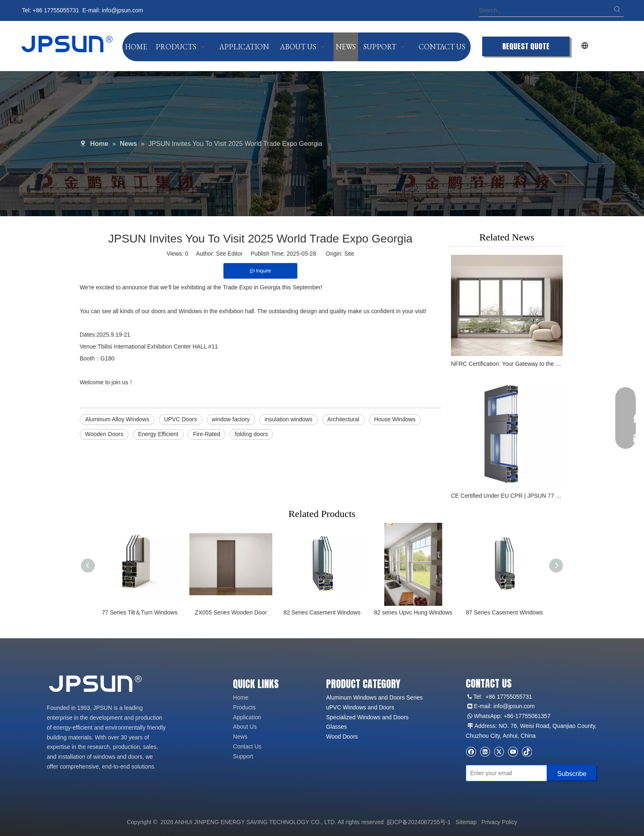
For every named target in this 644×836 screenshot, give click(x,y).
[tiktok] (527, 752)
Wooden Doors (104, 434)
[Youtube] (513, 752)
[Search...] (545, 10)
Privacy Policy (499, 822)
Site (349, 254)
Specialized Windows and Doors (367, 717)
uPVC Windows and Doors (360, 707)
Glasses (337, 727)
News (240, 737)
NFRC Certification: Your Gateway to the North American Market (507, 364)
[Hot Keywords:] (617, 10)
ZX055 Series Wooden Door (231, 612)
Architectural (343, 419)
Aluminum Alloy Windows (117, 419)
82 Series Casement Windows (322, 612)
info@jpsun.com (123, 10)
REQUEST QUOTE (526, 46)
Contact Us (247, 746)
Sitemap (466, 822)
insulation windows (289, 419)
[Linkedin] (485, 752)
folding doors (251, 434)
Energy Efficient (158, 434)
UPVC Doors (180, 419)
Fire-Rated (207, 434)
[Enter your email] (505, 773)
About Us (245, 727)
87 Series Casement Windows (504, 612)
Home (240, 697)
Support (243, 756)
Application (247, 717)
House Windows (395, 419)
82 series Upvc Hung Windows (413, 612)
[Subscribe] (572, 773)
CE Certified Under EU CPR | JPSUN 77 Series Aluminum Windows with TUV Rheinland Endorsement (507, 496)
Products (244, 707)
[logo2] (96, 684)
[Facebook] (471, 752)
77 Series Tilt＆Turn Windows (140, 612)
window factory (231, 419)
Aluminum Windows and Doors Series (374, 697)
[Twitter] (499, 752)
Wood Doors (342, 737)
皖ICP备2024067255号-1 (419, 822)
